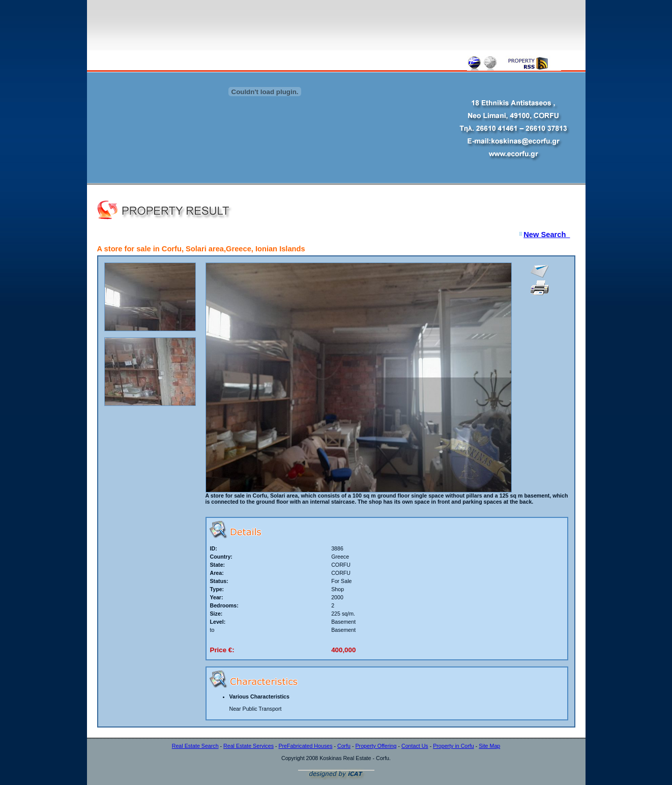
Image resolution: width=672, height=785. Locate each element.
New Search (547, 235)
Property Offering (376, 746)
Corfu (344, 746)
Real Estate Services (249, 746)
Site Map (489, 746)
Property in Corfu (454, 746)
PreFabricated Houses (305, 746)
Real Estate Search (195, 746)
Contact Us (415, 746)
